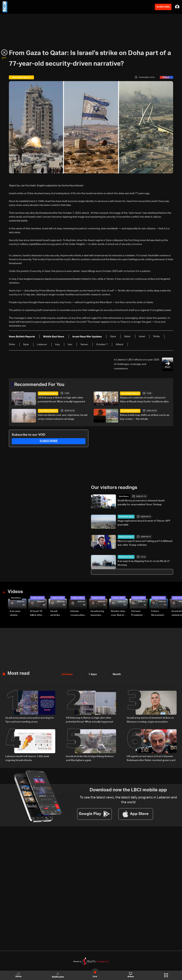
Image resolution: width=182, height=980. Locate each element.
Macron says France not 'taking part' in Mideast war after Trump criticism (145, 543)
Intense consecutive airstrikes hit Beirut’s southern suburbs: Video (77, 614)
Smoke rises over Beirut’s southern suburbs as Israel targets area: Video (119, 614)
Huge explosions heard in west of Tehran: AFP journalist (144, 523)
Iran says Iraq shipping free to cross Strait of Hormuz (144, 563)
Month (115, 674)
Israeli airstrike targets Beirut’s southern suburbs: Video (56, 614)
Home (19, 975)
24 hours (67, 674)
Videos (15, 592)
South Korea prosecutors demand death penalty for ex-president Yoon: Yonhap (141, 503)
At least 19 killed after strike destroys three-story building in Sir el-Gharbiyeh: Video (38, 614)
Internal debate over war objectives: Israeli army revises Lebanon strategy (63, 417)
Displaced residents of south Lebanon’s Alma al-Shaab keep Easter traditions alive (144, 400)
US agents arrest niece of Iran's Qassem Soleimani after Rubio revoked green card (151, 758)
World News (124, 496)
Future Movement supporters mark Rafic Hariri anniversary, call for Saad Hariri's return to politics (159, 614)
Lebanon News (37, 598)
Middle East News (126, 517)
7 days (92, 674)
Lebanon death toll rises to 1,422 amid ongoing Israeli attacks (27, 758)
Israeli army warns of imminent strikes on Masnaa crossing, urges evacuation (150, 720)
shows (131, 975)
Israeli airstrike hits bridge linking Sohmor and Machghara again (90, 758)
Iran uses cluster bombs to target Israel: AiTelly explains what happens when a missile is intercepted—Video (18, 614)
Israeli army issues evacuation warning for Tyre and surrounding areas (30, 720)
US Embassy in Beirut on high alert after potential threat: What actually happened (61, 400)
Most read (18, 673)
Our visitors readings (114, 488)
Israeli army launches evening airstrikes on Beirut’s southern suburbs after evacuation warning (99, 614)
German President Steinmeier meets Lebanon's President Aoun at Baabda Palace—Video (137, 614)
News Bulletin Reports (48, 393)
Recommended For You (39, 385)
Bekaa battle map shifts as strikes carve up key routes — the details (145, 417)
